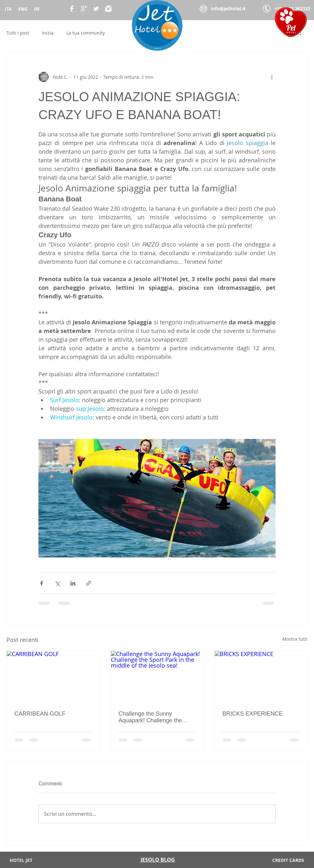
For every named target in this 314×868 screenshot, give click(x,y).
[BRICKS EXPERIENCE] (261, 677)
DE (37, 9)
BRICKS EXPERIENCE (252, 714)
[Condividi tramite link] (89, 583)
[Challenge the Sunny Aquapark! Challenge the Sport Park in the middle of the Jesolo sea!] (157, 677)
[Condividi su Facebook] (41, 583)
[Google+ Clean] (84, 9)
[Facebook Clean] (72, 9)
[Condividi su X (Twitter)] (57, 583)
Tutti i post (18, 33)
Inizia (48, 33)
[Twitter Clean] (96, 9)
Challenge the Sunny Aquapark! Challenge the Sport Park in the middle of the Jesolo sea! (153, 717)
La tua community (86, 33)
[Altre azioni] (272, 77)
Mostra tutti (295, 639)
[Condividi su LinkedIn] (73, 583)
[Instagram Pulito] (108, 9)
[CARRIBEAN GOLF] (53, 677)
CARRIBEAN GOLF (40, 714)
